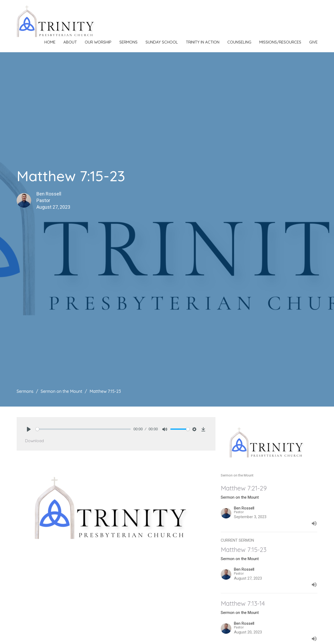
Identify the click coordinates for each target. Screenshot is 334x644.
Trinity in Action (203, 42)
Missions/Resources (280, 42)
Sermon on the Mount (62, 391)
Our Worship (98, 42)
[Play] (29, 429)
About (70, 42)
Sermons (128, 42)
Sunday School (162, 42)
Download (34, 441)
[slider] (83, 429)
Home (50, 42)
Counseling (239, 42)
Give (313, 42)
